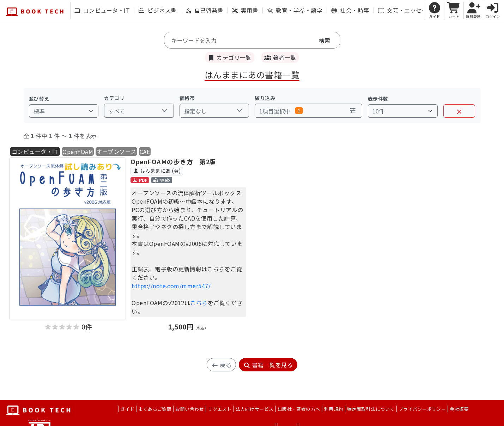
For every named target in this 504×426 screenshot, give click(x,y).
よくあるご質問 (155, 409)
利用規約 (334, 409)
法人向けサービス (255, 409)
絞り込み (265, 98)
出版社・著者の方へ (299, 409)
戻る (221, 365)
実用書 (245, 10)
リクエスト (220, 409)
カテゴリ (114, 98)
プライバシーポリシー (422, 409)
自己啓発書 (204, 10)
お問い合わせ (190, 409)
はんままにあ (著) (157, 171)
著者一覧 (280, 57)
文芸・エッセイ (403, 10)
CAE (145, 152)
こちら (199, 303)
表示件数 (378, 99)
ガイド (127, 409)
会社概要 (459, 409)
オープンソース (116, 152)
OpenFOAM (78, 152)
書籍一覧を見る (268, 365)
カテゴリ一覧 (230, 57)
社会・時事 (350, 10)
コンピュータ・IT (102, 10)
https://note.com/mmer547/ (171, 286)
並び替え (39, 99)
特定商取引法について (371, 409)
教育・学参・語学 (295, 10)
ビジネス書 (157, 10)
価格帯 (187, 98)
